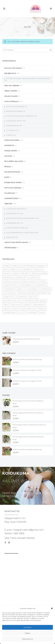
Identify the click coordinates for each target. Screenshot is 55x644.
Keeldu (28, 633)
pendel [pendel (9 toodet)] (31, 293)
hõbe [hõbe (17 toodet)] (15, 273)
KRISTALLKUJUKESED (15, 111)
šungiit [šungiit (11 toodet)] (42, 312)
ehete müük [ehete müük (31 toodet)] (16, 269)
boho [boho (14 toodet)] (5, 269)
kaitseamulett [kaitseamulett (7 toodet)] (21, 277)
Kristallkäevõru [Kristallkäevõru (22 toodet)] (41, 285)
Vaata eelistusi (28, 639)
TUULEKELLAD (10, 193)
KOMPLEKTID (9, 145)
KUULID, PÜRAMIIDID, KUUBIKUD (20, 116)
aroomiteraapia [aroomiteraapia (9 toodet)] (28, 265)
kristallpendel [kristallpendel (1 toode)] (9, 289)
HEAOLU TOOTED (11, 91)
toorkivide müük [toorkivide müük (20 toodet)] (29, 309)
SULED (7, 177)
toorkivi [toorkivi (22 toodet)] (16, 309)
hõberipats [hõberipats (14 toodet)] (8, 277)
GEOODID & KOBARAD (15, 107)
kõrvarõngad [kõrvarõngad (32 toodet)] (32, 289)
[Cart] (4, 9)
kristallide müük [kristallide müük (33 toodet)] (10, 285)
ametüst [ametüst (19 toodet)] (15, 265)
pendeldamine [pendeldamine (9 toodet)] (43, 293)
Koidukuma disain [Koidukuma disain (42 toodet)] (29, 281)
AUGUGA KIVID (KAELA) (13, 68)
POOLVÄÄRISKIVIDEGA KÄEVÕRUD (20, 233)
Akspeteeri (27, 627)
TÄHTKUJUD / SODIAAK (13, 188)
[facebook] (5, 543)
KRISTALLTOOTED (11, 151)
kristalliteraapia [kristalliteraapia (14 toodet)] (26, 285)
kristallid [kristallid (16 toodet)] (42, 281)
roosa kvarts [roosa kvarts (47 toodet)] (16, 305)
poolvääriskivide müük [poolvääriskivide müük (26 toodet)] (12, 301)
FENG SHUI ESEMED (12, 86)
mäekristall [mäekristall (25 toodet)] (21, 293)
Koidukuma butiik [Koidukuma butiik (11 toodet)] (11, 281)
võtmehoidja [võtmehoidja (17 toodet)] (31, 312)
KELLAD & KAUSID (11, 96)
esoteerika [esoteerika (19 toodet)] (28, 269)
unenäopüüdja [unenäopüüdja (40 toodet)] (9, 312)
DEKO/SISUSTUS (10, 73)
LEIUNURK (8, 156)
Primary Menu (51, 9)
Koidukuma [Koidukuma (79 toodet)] (34, 277)
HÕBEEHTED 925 (13, 214)
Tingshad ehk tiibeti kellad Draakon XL (26, 339)
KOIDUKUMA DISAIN (12, 140)
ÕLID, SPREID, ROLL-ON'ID (14, 161)
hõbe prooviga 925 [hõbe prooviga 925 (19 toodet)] (39, 273)
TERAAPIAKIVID (13, 126)
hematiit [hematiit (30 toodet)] (7, 273)
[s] (27, 50)
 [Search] (51, 50)
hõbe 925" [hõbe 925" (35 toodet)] (24, 273)
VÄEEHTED (8, 204)
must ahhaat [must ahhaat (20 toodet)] (8, 293)
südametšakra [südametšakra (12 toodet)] (39, 305)
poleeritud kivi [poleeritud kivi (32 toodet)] (9, 297)
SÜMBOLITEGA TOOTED (13, 183)
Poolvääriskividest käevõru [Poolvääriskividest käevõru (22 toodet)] (35, 301)
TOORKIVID (11, 130)
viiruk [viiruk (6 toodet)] (20, 312)
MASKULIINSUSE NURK (16, 228)
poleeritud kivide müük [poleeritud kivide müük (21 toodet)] (27, 297)
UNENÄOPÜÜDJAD (11, 198)
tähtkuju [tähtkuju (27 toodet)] (42, 309)
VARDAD (10, 135)
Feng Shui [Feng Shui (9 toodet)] (39, 269)
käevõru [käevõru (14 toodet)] (20, 289)
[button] (52, 608)
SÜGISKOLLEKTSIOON (12, 172)
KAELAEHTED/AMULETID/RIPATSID (21, 218)
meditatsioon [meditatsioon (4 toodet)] (46, 289)
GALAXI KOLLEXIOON (15, 209)
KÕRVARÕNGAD (13, 223)
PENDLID (7, 167)
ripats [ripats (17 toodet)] (6, 305)
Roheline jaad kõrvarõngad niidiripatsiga (27, 359)
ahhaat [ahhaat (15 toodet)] (6, 265)
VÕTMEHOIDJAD (10, 248)
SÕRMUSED (11, 237)
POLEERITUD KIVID (14, 121)
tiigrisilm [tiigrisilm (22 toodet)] (7, 309)
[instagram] (9, 543)
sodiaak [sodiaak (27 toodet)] (27, 305)
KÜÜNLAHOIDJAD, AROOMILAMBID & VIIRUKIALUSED (28, 79)
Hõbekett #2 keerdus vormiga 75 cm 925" (27, 370)
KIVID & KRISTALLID (11, 101)
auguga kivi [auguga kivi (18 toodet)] (42, 265)
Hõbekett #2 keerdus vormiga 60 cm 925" (27, 381)
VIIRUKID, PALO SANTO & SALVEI (16, 242)
